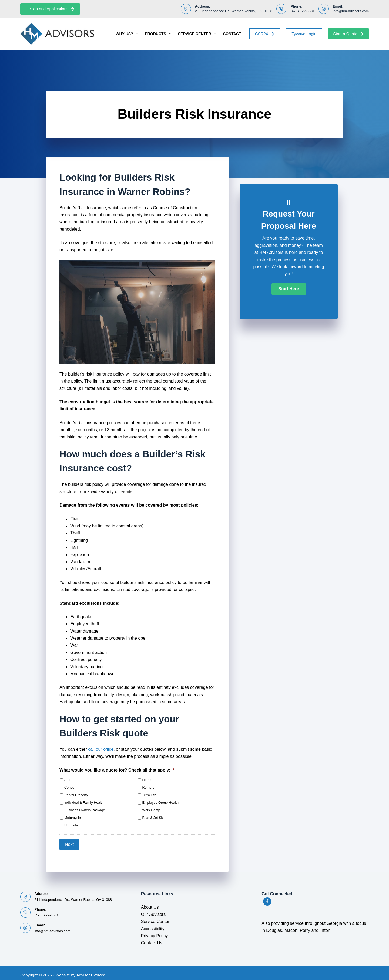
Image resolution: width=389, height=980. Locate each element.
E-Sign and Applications (50, 9)
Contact (232, 34)
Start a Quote (348, 34)
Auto (68, 780)
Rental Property (76, 795)
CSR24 (265, 34)
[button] (289, 289)
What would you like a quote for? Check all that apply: (117, 770)
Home (147, 780)
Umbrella (71, 825)
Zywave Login (304, 34)
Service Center (198, 34)
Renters (148, 788)
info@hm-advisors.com (351, 11)
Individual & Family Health (84, 803)
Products (159, 34)
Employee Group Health (160, 803)
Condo (69, 788)
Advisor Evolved (91, 971)
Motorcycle (73, 818)
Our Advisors (153, 910)
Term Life (149, 795)
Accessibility (153, 924)
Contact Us (152, 939)
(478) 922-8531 (302, 11)
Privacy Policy (155, 931)
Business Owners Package (85, 810)
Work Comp (151, 810)
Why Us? (128, 34)
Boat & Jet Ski (153, 818)
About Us (150, 903)
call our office (101, 749)
